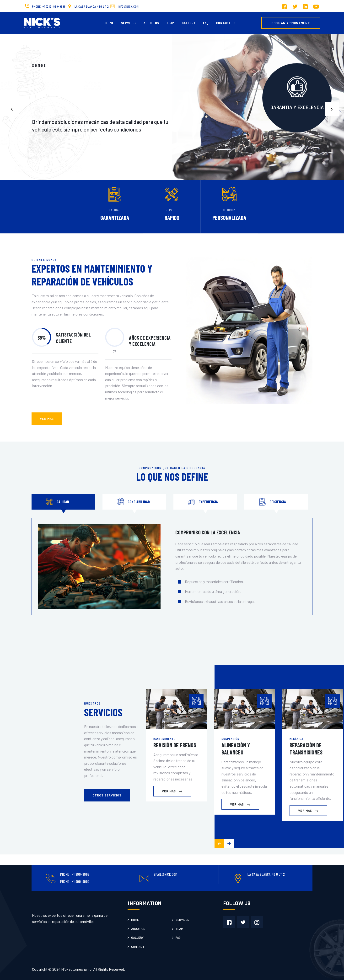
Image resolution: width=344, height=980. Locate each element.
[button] (332, 109)
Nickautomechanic (76, 969)
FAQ (206, 23)
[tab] (63, 502)
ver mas (47, 419)
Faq (178, 938)
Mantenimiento (164, 739)
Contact (138, 947)
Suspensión (230, 739)
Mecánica (296, 739)
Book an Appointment (291, 23)
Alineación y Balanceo (236, 749)
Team (170, 23)
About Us (151, 23)
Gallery (189, 23)
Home (110, 23)
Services (129, 23)
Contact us (226, 23)
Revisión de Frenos (175, 745)
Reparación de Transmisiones (306, 749)
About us (138, 929)
